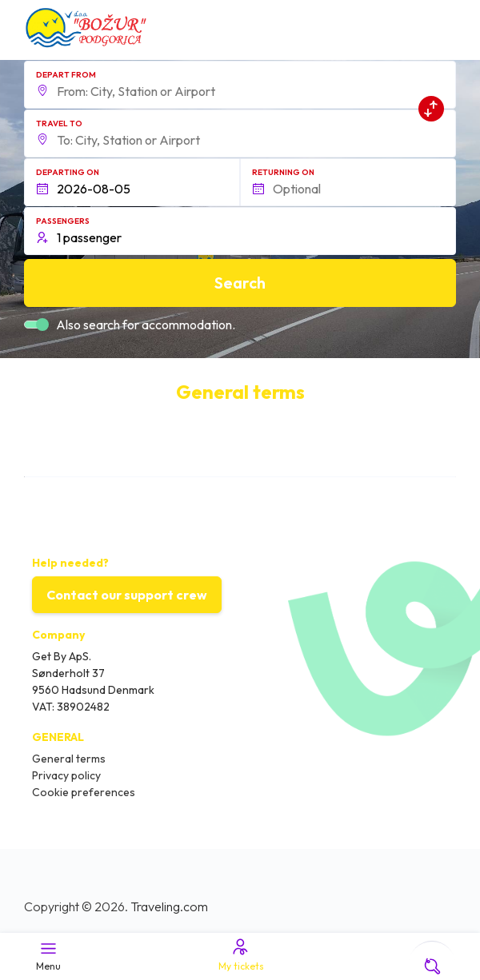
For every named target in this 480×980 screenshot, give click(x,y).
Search (240, 283)
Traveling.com (169, 906)
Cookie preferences (84, 792)
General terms (69, 759)
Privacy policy (66, 775)
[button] (240, 85)
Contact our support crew (127, 595)
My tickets (240, 954)
